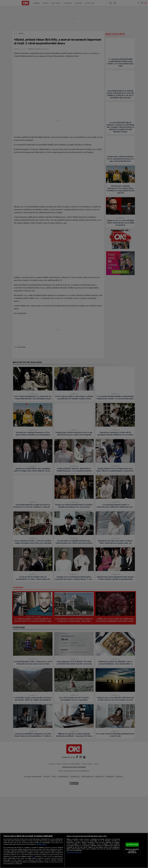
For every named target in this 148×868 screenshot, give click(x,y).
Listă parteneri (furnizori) (74, 852)
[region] (74, 850)
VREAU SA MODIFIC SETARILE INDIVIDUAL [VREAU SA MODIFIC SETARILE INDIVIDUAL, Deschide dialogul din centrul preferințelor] (132, 851)
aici (33, 856)
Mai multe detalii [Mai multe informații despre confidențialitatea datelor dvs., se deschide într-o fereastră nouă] (41, 844)
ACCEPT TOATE (132, 845)
